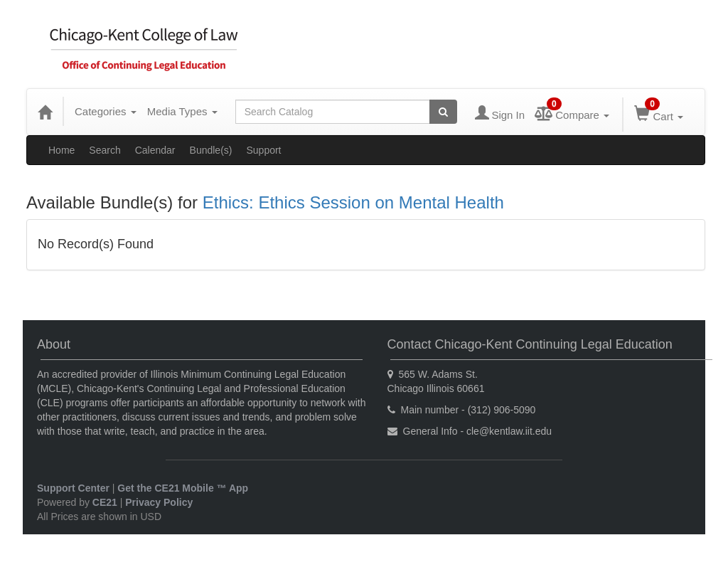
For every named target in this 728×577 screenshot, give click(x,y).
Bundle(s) (211, 150)
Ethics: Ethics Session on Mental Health (353, 202)
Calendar (155, 150)
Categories (106, 111)
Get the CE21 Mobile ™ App (183, 488)
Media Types (182, 111)
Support (263, 150)
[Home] (45, 112)
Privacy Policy (159, 502)
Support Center (73, 488)
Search (105, 150)
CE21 (105, 502)
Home (61, 150)
